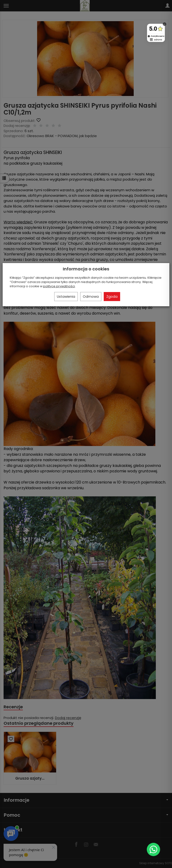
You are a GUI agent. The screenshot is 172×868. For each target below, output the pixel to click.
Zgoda (112, 297)
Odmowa (91, 297)
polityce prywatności (59, 286)
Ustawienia (66, 297)
